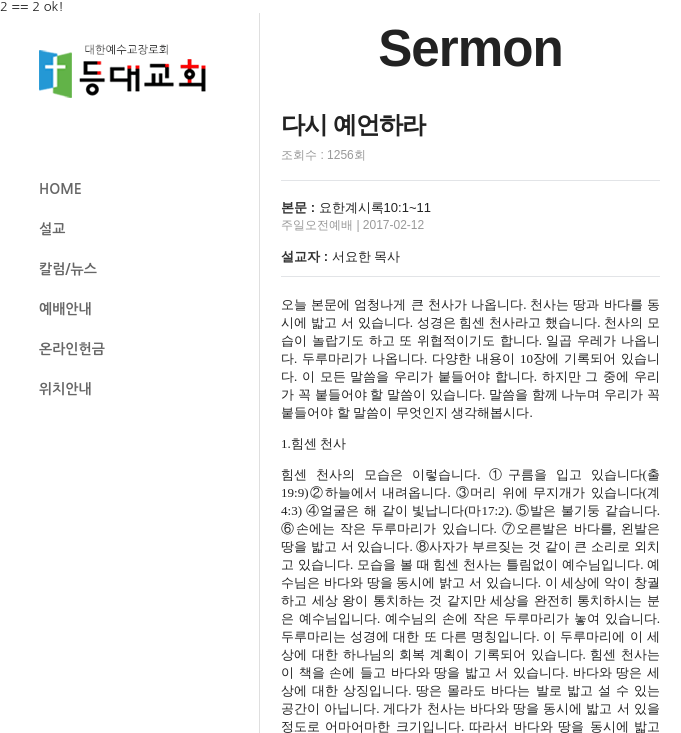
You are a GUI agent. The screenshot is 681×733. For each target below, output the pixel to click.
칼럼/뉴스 (68, 269)
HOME (60, 189)
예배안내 (65, 309)
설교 (52, 229)
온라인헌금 (72, 349)
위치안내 (65, 389)
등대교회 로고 (131, 71)
